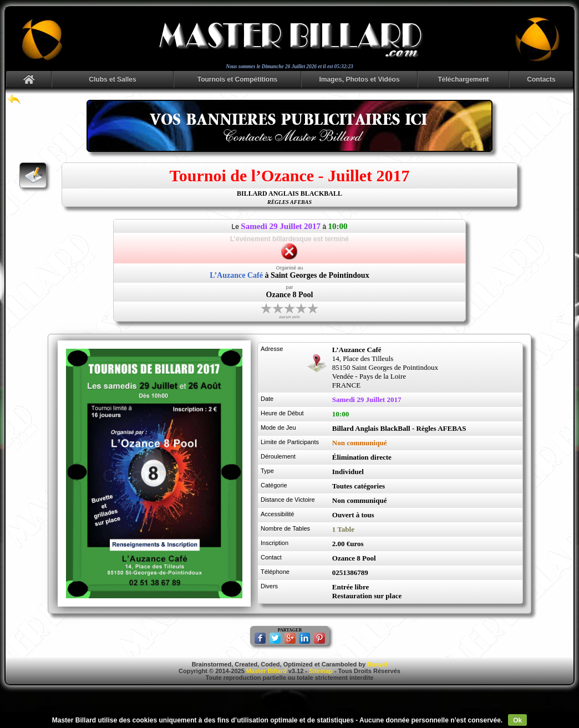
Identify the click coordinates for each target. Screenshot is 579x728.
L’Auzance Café (236, 275)
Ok (517, 720)
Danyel (377, 664)
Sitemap (321, 671)
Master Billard (266, 671)
